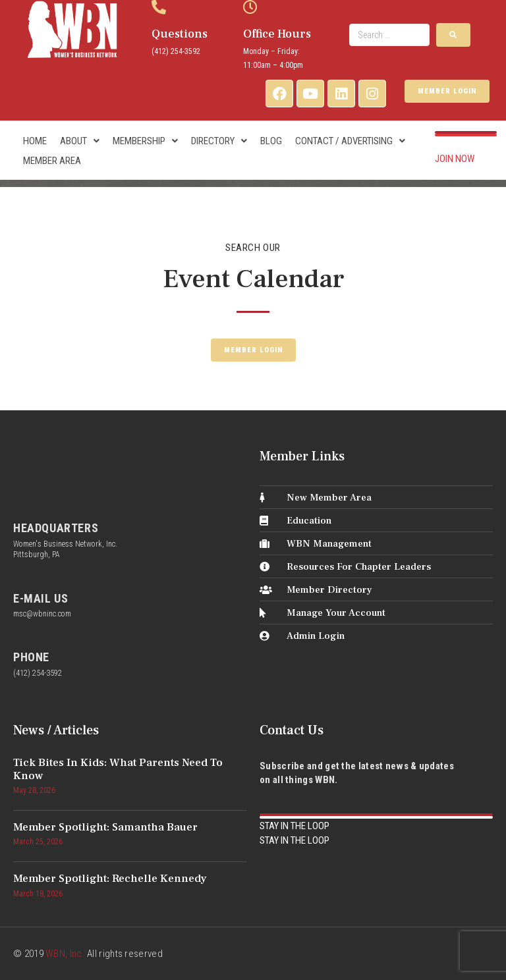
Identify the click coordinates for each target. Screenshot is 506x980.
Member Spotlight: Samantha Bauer (105, 827)
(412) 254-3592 (176, 51)
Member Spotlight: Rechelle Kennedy (110, 879)
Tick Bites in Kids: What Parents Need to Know (118, 769)
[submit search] (453, 35)
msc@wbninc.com (42, 614)
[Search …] (389, 35)
